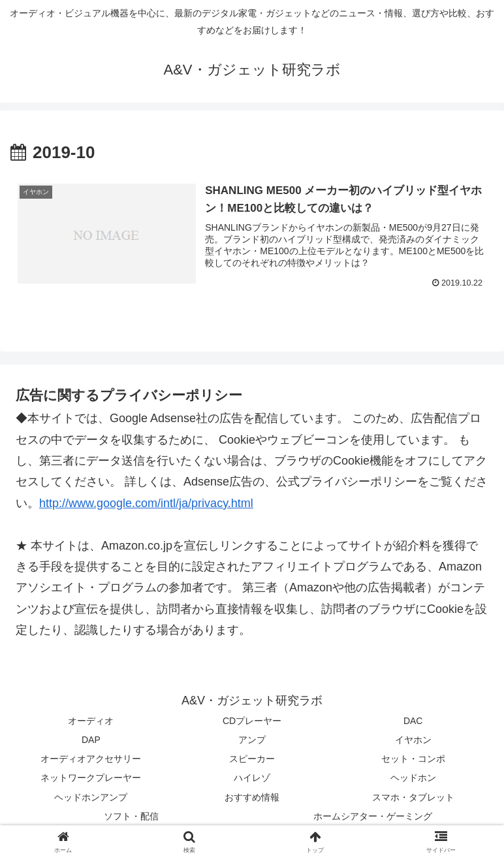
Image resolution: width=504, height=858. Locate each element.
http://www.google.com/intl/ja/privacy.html (146, 503)
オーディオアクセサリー (91, 759)
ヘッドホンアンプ (91, 797)
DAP (91, 740)
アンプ (252, 740)
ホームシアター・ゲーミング (373, 816)
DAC (413, 721)
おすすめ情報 (252, 797)
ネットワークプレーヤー (91, 778)
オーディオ (91, 721)
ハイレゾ (252, 778)
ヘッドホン (413, 778)
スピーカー (252, 759)
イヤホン (413, 740)
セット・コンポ (413, 759)
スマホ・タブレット (413, 797)
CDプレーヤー (252, 721)
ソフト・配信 (131, 816)
